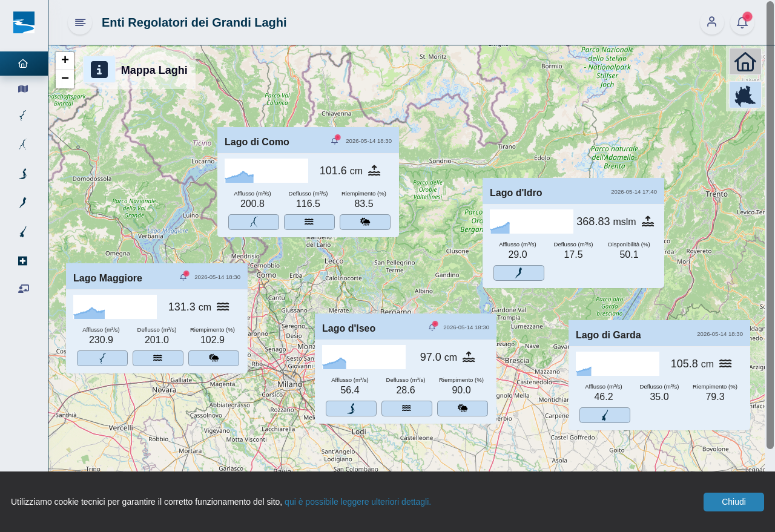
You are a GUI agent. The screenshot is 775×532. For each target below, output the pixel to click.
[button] (65, 61)
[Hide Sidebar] (80, 22)
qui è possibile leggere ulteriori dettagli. (358, 502)
